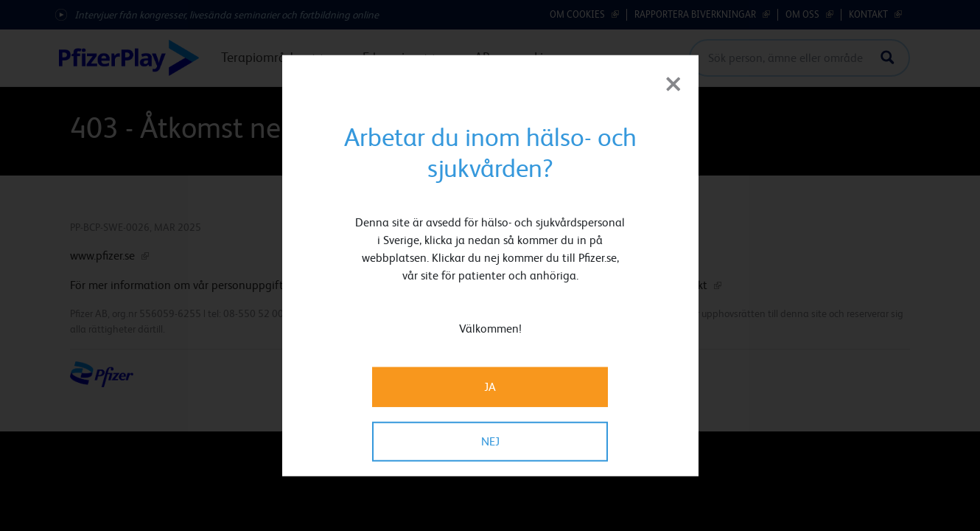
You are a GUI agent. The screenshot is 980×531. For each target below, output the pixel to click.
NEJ (490, 441)
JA (490, 386)
